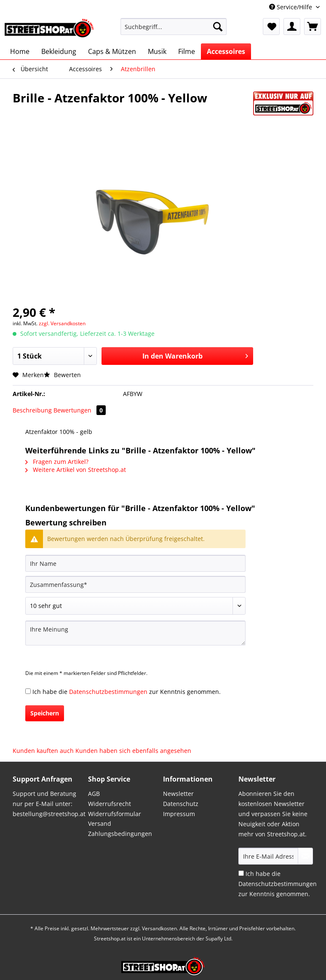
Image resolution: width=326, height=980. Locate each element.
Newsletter (178, 794)
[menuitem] (174, 31)
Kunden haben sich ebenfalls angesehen (133, 751)
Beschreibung (32, 410)
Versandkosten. (160, 928)
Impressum (179, 814)
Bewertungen (80, 410)
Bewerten (62, 375)
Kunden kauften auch (43, 751)
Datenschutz (181, 804)
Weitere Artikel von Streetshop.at (76, 470)
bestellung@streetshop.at (49, 814)
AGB (94, 794)
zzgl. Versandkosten (62, 323)
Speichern (45, 713)
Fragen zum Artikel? (57, 462)
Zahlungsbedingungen (120, 834)
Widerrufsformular (115, 814)
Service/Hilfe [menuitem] (291, 7)
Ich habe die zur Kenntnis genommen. (127, 692)
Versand (100, 823)
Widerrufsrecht (110, 804)
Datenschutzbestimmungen (108, 692)
